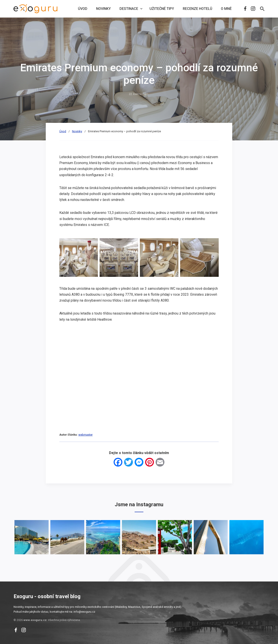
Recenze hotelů (197, 9)
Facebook (245, 9)
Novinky (103, 9)
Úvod (83, 9)
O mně (226, 9)
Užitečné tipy (162, 9)
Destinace (129, 9)
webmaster (85, 435)
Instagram (253, 9)
